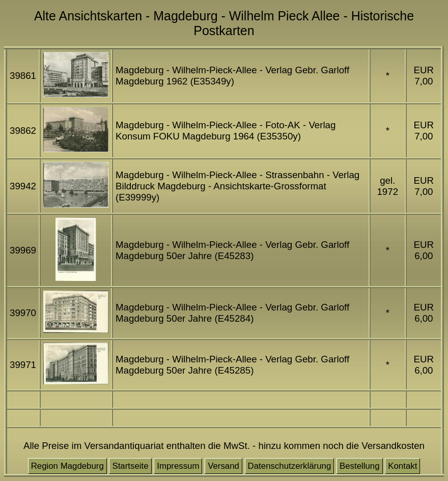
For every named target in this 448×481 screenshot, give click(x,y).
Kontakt (402, 466)
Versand (223, 466)
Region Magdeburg (67, 466)
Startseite (130, 466)
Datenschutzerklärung (290, 466)
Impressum (178, 466)
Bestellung (360, 466)
